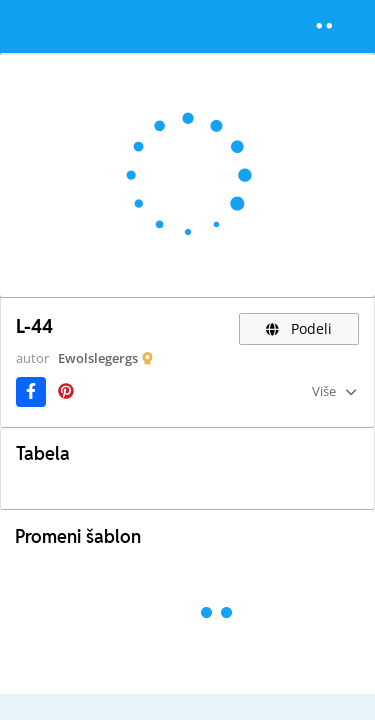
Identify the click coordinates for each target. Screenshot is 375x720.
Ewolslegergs (98, 358)
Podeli (299, 328)
